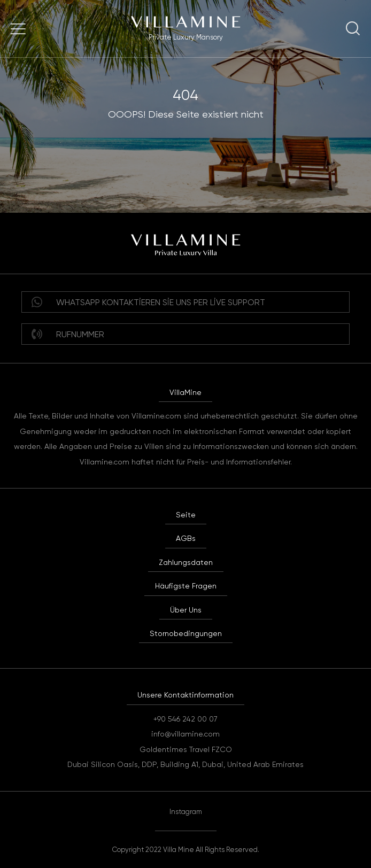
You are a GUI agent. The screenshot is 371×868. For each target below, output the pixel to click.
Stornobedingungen (186, 633)
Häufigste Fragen (186, 586)
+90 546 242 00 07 (186, 719)
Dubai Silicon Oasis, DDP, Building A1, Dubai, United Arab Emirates (186, 764)
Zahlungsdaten (186, 562)
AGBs (186, 538)
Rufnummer (68, 334)
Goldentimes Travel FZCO (186, 749)
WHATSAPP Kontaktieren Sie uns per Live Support (148, 302)
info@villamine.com (186, 734)
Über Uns (186, 610)
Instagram (186, 812)
